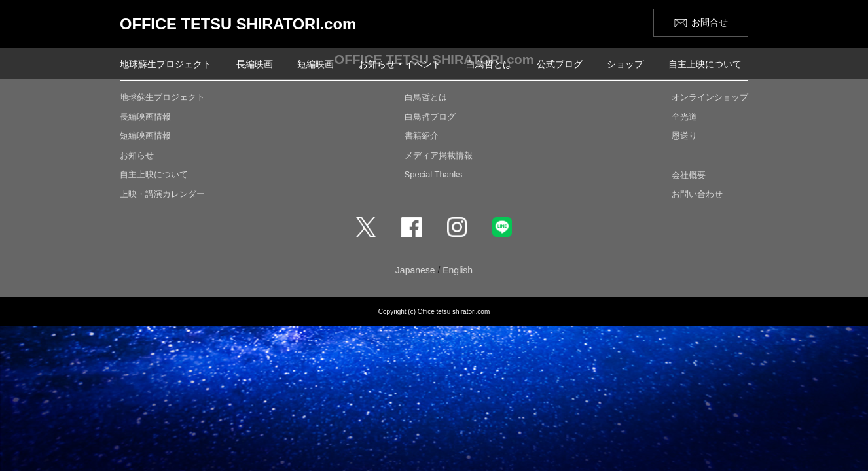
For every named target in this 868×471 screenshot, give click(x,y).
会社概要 (689, 175)
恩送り (684, 136)
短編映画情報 (145, 136)
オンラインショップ (710, 97)
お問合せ (710, 22)
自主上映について (705, 64)
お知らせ (137, 155)
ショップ (625, 64)
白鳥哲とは (489, 64)
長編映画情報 (145, 117)
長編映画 (255, 64)
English (458, 270)
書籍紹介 (422, 136)
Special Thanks (434, 174)
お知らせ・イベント (400, 64)
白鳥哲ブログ (430, 117)
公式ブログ (560, 64)
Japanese (415, 270)
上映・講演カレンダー (162, 194)
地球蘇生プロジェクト (166, 64)
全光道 (684, 117)
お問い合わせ (697, 194)
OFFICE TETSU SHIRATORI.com (240, 24)
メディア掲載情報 (439, 155)
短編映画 (316, 64)
